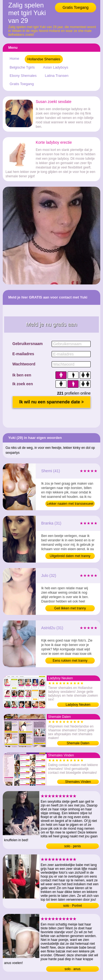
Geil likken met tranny (70, 608)
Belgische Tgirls (22, 67)
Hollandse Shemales (44, 59)
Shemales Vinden (78, 782)
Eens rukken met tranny (70, 661)
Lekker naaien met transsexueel (70, 504)
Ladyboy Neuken (78, 705)
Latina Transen (57, 76)
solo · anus (73, 969)
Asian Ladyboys (56, 67)
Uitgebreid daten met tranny (70, 556)
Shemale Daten (78, 743)
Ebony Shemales (23, 76)
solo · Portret (73, 906)
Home (14, 59)
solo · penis (73, 846)
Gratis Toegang (76, 7)
